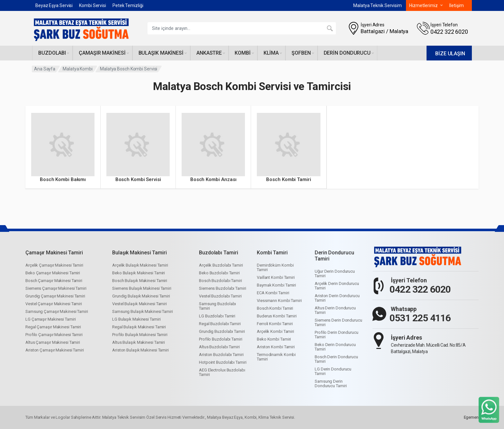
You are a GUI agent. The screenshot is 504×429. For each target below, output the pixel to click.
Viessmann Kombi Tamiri (279, 301)
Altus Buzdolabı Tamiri (219, 347)
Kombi (244, 53)
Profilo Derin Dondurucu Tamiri (337, 335)
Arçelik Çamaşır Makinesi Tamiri (54, 265)
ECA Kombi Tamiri (273, 293)
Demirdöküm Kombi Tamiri (275, 267)
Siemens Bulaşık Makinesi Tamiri (142, 288)
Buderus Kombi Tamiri (277, 316)
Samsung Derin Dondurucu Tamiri (331, 383)
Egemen (471, 417)
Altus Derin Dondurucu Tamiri (335, 310)
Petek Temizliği (128, 5)
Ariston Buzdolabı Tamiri (221, 355)
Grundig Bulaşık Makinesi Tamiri (141, 296)
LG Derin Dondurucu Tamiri (333, 371)
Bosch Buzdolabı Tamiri (221, 281)
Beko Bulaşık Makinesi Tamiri (139, 273)
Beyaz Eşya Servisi (54, 5)
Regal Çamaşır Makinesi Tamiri (53, 327)
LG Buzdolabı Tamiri (217, 316)
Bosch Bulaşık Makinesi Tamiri (140, 281)
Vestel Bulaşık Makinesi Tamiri (139, 304)
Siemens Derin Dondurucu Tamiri (338, 322)
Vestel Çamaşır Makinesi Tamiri (54, 304)
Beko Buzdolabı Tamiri (219, 273)
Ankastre (211, 53)
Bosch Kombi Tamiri (275, 308)
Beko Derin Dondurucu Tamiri (335, 347)
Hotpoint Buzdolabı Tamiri (223, 362)
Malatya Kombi (78, 69)
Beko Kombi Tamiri (274, 339)
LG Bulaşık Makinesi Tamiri (136, 319)
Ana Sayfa (45, 69)
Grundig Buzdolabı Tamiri (222, 331)
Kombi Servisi (93, 5)
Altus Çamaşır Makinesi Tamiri (53, 342)
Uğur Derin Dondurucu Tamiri (335, 274)
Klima (273, 53)
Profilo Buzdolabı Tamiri (221, 339)
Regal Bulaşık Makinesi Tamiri (139, 327)
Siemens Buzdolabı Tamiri (223, 288)
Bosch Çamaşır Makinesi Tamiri (54, 281)
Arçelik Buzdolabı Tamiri (221, 265)
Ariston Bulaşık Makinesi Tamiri (140, 350)
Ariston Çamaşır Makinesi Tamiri (55, 350)
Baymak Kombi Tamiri (276, 285)
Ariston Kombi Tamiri (276, 347)
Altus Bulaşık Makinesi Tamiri (139, 342)
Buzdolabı (54, 53)
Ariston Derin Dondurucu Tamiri (337, 298)
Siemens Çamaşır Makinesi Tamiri (56, 288)
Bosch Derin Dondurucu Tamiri (336, 359)
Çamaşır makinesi (104, 53)
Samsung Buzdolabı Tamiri (217, 306)
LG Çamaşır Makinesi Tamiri (50, 319)
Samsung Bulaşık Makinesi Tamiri (143, 311)
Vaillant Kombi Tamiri (276, 277)
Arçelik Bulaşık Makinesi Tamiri (140, 265)
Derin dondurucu (349, 53)
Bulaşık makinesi (163, 53)
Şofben (303, 53)
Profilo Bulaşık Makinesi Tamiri (140, 335)
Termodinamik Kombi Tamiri (276, 357)
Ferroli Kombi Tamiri (275, 324)
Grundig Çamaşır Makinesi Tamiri (55, 296)
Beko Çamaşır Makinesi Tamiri (53, 273)
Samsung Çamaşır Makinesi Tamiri (57, 311)
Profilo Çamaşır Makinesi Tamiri (54, 335)
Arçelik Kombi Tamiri (275, 331)
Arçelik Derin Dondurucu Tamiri (337, 286)
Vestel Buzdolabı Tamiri (220, 296)
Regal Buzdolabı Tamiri (220, 324)
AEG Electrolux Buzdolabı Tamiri (222, 372)
